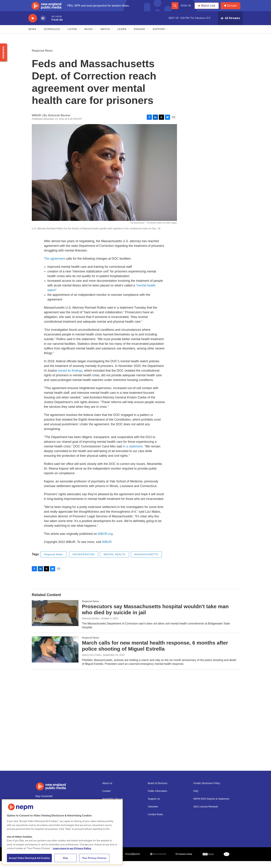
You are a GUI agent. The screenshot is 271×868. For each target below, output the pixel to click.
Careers (107, 814)
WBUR (107, 549)
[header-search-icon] (175, 9)
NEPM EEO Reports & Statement (211, 806)
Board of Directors (158, 790)
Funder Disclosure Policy (207, 790)
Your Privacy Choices (94, 858)
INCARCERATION (84, 561)
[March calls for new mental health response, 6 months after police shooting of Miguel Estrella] (55, 656)
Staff (105, 821)
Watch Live (207, 9)
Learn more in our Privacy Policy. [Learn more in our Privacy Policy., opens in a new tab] (72, 848)
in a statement (133, 453)
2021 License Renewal (206, 814)
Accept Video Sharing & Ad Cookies (29, 858)
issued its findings (70, 377)
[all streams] (230, 25)
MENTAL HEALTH (114, 561)
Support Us (154, 806)
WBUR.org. (106, 541)
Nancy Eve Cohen (92, 662)
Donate (234, 9)
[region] (62, 832)
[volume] (43, 25)
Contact (106, 798)
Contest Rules (155, 821)
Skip (66, 858)
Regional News (42, 58)
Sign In (186, 9)
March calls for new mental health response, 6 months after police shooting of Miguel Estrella (155, 653)
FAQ (196, 798)
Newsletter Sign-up (113, 806)
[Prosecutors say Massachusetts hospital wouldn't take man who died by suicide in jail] (55, 620)
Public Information (157, 798)
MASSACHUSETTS (146, 561)
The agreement (54, 266)
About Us (107, 790)
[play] (33, 25)
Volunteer (153, 814)
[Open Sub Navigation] (39, 36)
